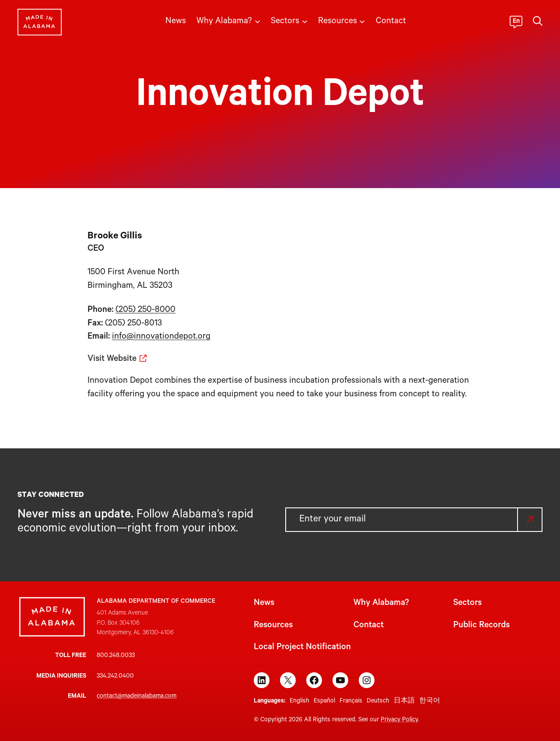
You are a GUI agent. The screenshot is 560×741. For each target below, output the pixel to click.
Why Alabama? (381, 604)
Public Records (481, 626)
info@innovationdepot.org (161, 337)
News (264, 604)
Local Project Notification (302, 648)
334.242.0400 (115, 677)
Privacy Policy (399, 720)
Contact (369, 626)
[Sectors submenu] (305, 21)
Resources (273, 626)
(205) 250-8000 (145, 311)
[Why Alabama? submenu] (257, 21)
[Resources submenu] (362, 21)
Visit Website (112, 360)
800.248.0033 (116, 656)
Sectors (467, 604)
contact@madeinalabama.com (136, 697)
